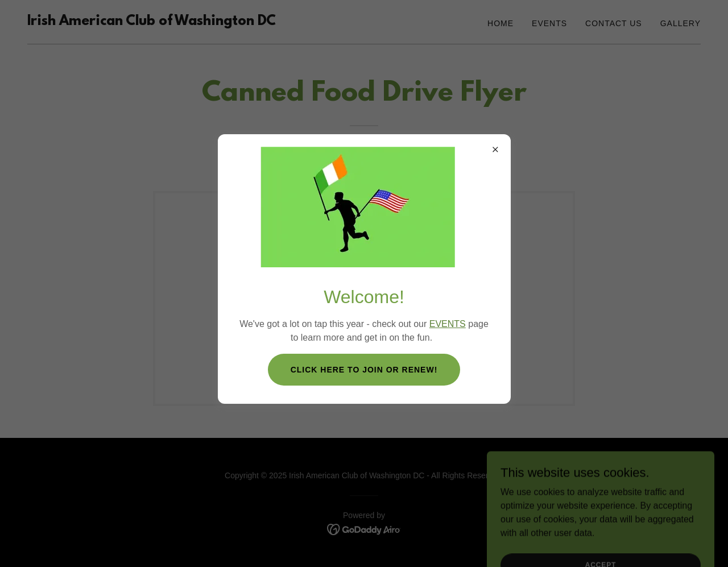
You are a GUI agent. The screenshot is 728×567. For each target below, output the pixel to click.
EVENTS (448, 324)
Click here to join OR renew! (364, 370)
